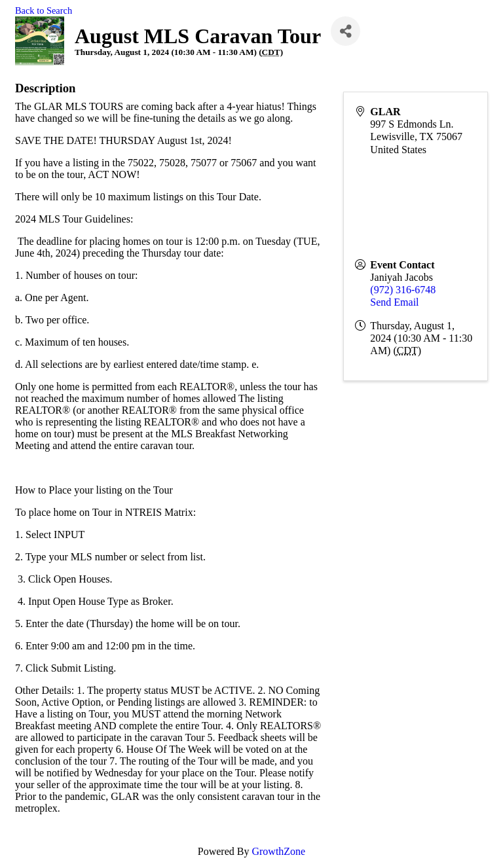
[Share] (345, 31)
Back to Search (44, 10)
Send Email (394, 302)
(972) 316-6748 (403, 290)
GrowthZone (278, 851)
